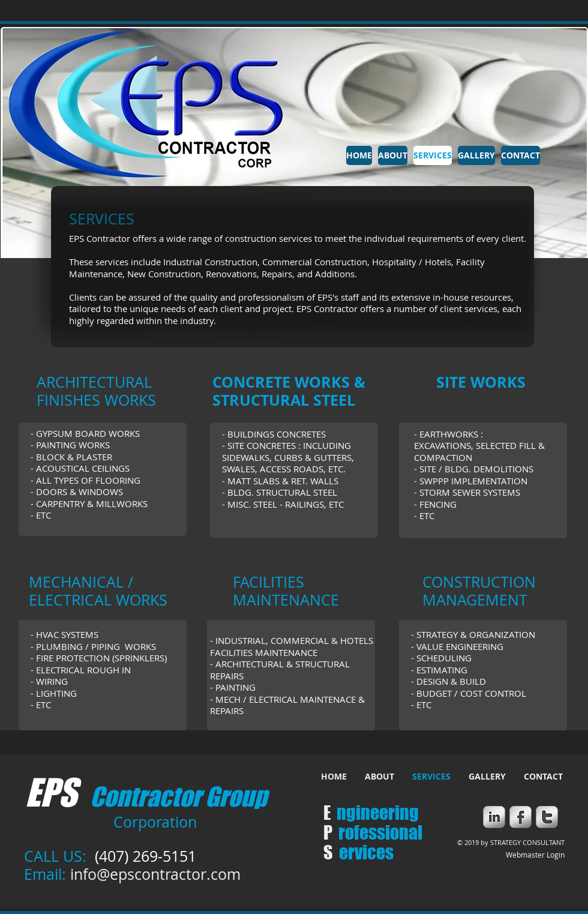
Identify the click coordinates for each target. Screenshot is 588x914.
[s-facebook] (520, 817)
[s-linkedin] (494, 817)
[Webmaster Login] (535, 855)
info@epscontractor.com (155, 874)
